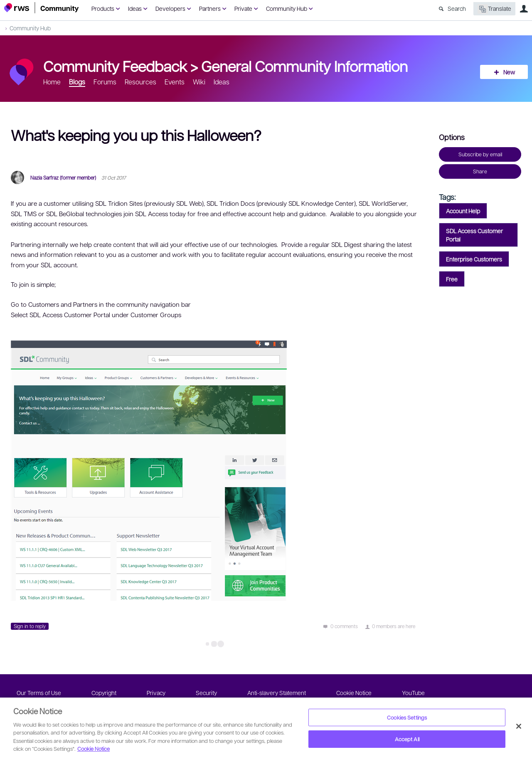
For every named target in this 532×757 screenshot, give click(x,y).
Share (480, 171)
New (509, 72)
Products (103, 8)
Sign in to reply (30, 626)
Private (243, 8)
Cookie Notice (354, 693)
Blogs (77, 82)
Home (52, 82)
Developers (170, 8)
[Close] (519, 726)
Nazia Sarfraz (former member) (63, 178)
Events (175, 82)
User (524, 9)
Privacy (156, 693)
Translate (494, 9)
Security (206, 693)
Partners (210, 8)
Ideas (135, 8)
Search (457, 8)
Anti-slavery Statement (277, 693)
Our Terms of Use (39, 693)
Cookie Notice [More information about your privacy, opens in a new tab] (94, 748)
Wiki (199, 82)
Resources (140, 82)
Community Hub (287, 8)
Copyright (104, 693)
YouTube (413, 693)
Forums (105, 82)
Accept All (407, 739)
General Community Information (304, 66)
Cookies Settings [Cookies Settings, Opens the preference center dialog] (407, 717)
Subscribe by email (480, 154)
